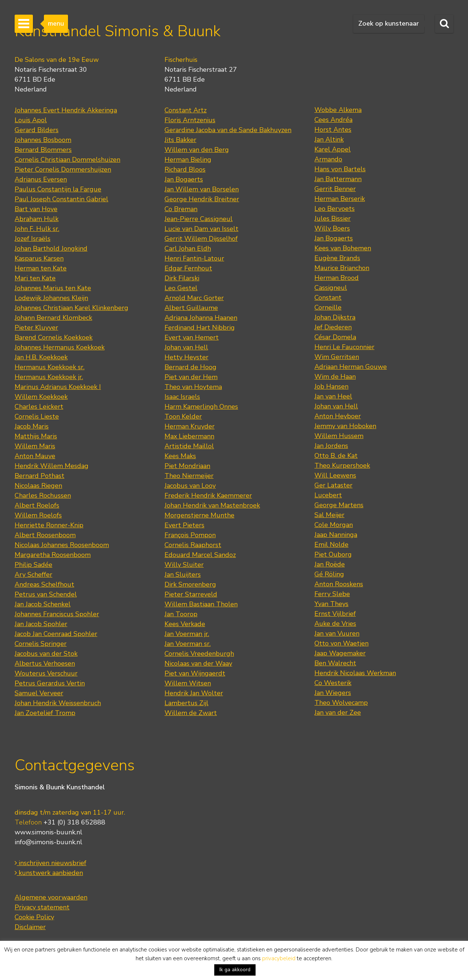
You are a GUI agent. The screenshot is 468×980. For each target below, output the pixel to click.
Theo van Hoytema (193, 387)
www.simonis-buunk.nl (48, 832)
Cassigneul (331, 288)
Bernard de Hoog (190, 367)
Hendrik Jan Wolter (194, 693)
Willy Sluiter (184, 565)
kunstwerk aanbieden (49, 873)
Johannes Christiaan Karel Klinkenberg (71, 308)
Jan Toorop (181, 614)
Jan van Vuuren (337, 633)
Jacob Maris (32, 426)
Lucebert (328, 495)
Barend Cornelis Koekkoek (54, 337)
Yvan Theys (331, 604)
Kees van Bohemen (343, 248)
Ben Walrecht (335, 663)
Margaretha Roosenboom (53, 555)
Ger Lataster (333, 485)
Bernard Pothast (39, 476)
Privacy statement (42, 907)
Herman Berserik (340, 199)
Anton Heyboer (338, 416)
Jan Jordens (331, 446)
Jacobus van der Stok (46, 654)
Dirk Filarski (182, 278)
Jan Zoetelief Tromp (45, 713)
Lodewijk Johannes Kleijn (51, 298)
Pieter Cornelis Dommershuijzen (63, 169)
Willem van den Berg (197, 150)
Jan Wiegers (333, 693)
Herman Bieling (188, 160)
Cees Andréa (333, 120)
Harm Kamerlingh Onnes (201, 407)
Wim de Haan (335, 377)
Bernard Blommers (43, 150)
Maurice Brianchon (342, 268)
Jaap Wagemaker (340, 653)
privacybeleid (279, 958)
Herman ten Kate (41, 268)
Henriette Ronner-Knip (49, 525)
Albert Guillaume (191, 308)
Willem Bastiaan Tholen (201, 604)
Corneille (328, 307)
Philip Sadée (33, 565)
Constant (328, 298)
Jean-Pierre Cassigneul (199, 219)
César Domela (335, 337)
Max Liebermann (189, 436)
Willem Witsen (188, 683)
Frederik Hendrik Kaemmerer (208, 495)
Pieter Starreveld (191, 594)
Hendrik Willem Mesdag (52, 466)
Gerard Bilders (37, 130)
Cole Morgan (334, 525)
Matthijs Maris (36, 436)
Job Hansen (331, 386)
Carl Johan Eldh (188, 248)
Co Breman (181, 209)
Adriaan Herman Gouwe (351, 367)
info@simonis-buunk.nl (48, 842)
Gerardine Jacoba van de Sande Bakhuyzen (228, 130)
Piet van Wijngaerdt (195, 673)
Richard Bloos (185, 169)
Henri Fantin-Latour (194, 258)
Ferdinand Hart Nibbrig (200, 328)
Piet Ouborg (333, 554)
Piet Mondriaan (187, 466)
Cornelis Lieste (37, 416)
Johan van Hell (186, 347)
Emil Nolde (331, 545)
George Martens (339, 505)
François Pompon (190, 535)
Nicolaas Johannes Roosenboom (62, 545)
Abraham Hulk (37, 219)
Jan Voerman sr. (188, 644)
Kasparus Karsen (39, 258)
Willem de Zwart (191, 713)
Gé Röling (329, 574)
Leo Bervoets (335, 209)
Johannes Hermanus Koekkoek (60, 347)
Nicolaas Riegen (38, 486)
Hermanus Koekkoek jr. (49, 377)
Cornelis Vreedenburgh (199, 654)
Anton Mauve (35, 456)
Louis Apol (31, 120)
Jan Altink (329, 139)
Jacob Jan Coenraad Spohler (56, 634)
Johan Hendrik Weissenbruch (58, 703)
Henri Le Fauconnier (344, 347)
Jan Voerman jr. (187, 634)
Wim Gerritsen (337, 357)
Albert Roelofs (37, 505)
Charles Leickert (39, 407)
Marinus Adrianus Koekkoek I (58, 387)
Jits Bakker (180, 140)
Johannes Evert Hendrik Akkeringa (66, 110)
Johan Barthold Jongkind (51, 248)
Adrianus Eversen (41, 179)
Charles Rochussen (43, 495)
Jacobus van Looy (190, 486)
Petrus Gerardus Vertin (50, 683)
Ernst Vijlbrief (335, 614)
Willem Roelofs (38, 515)
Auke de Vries (335, 624)
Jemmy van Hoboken (345, 426)
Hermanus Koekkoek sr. (50, 367)
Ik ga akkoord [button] (235, 970)
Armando (328, 159)
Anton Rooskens (339, 584)
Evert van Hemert (192, 337)
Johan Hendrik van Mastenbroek (212, 505)
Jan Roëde (330, 564)
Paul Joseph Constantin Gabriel (61, 199)
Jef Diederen (333, 327)
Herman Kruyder (190, 426)
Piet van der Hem (191, 377)
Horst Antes (333, 130)
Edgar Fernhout (188, 268)
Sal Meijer (329, 515)
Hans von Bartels (340, 169)
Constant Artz (186, 110)
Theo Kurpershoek (342, 465)
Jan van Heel (333, 396)
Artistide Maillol (189, 446)
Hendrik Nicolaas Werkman (355, 673)
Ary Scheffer (33, 575)
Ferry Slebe (332, 594)
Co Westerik (333, 683)
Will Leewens (335, 475)
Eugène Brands (337, 258)
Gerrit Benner (335, 189)
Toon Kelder (183, 416)
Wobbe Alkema (338, 110)
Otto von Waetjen (341, 643)
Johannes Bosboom (43, 140)
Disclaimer (30, 927)
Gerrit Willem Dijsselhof (201, 239)
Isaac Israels (182, 397)
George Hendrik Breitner (202, 199)
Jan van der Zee (338, 712)
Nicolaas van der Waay (198, 663)
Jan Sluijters (183, 575)
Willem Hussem (339, 436)
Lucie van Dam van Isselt (201, 229)
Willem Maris (35, 446)
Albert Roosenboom (45, 535)
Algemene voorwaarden (51, 897)
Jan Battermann (338, 179)
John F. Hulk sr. (37, 229)
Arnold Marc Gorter (194, 298)
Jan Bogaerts (184, 179)
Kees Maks (180, 456)
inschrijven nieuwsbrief (50, 863)
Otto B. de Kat (336, 456)
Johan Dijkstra (335, 317)
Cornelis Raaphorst (193, 545)
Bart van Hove (36, 209)
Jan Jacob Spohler (41, 624)
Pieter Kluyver (36, 328)
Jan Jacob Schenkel (43, 604)
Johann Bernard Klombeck (53, 318)
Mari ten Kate (35, 278)
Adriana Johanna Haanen (201, 318)
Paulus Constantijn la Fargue (58, 189)
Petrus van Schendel (46, 594)
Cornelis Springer (41, 644)
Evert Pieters (184, 525)
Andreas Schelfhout (44, 584)
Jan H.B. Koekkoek (41, 357)
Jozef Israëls (33, 239)
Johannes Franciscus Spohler (57, 614)
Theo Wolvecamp (341, 703)
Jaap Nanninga (336, 535)
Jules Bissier (333, 218)
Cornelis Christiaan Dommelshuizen (67, 160)
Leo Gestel (181, 288)
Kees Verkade (185, 624)
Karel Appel (333, 149)
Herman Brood (337, 278)
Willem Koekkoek (41, 397)
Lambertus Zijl (186, 703)
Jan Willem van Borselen (202, 189)
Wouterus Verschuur (46, 673)
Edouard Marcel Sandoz (200, 555)
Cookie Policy (34, 917)
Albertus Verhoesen (45, 663)
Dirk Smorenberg (190, 584)
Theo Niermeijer (189, 476)
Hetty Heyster (186, 357)
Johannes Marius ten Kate (53, 288)
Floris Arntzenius (190, 120)
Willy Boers (332, 228)
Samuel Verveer (39, 693)
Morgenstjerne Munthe (199, 515)
